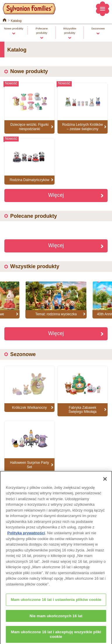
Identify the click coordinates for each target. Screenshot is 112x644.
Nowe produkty (14, 28)
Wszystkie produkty (70, 31)
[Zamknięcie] (105, 482)
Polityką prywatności (26, 536)
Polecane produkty (42, 31)
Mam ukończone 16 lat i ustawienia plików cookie (56, 602)
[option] (56, 300)
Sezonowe (98, 28)
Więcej (56, 195)
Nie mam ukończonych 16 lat (56, 618)
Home (5, 20)
